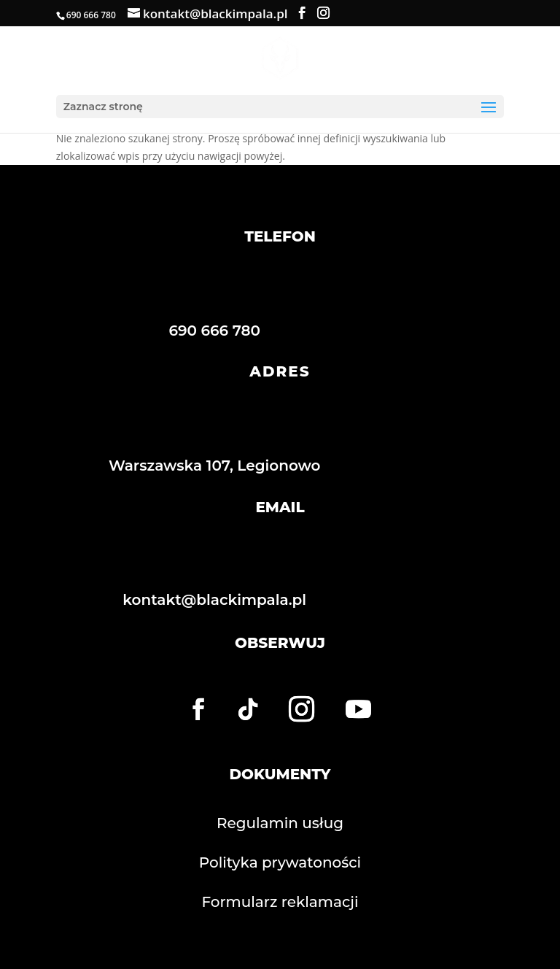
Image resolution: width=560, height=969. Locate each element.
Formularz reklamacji (280, 902)
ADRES (280, 371)
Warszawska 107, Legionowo (215, 466)
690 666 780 (214, 331)
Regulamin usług (280, 823)
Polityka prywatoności (280, 862)
